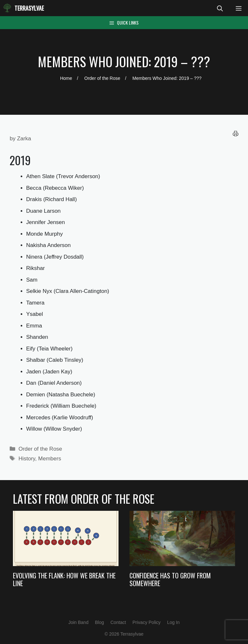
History (27, 459)
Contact (118, 622)
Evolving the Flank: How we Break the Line (64, 579)
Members (50, 459)
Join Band (78, 622)
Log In (173, 622)
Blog (99, 622)
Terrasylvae (29, 8)
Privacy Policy (146, 622)
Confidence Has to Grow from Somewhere (170, 579)
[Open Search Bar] (220, 8)
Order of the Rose (40, 449)
